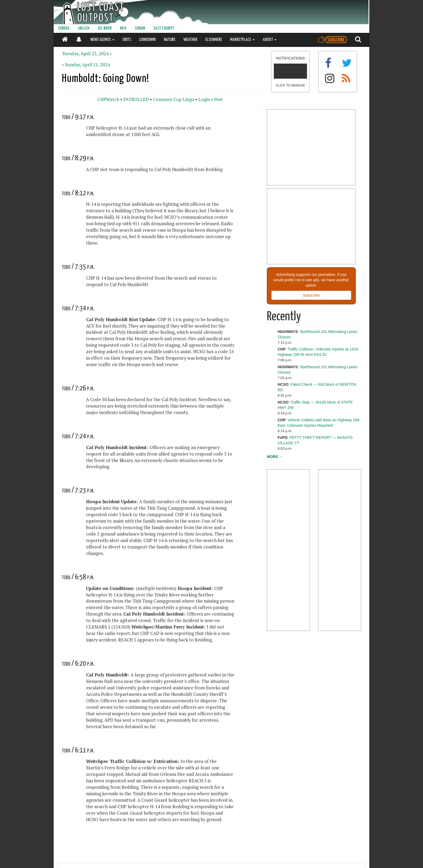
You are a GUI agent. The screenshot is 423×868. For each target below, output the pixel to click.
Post (218, 99)
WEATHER (190, 40)
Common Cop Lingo (174, 99)
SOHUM (140, 28)
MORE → (275, 457)
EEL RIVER (105, 28)
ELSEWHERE (214, 40)
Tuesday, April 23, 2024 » (87, 54)
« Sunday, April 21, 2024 (86, 65)
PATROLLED (136, 99)
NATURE (170, 40)
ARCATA (84, 28)
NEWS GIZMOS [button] (102, 40)
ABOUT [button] (270, 40)
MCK (123, 28)
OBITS (127, 40)
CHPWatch (108, 99)
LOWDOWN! (147, 40)
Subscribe (311, 295)
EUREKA (64, 28)
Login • (206, 99)
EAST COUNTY (164, 28)
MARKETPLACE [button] (242, 40)
